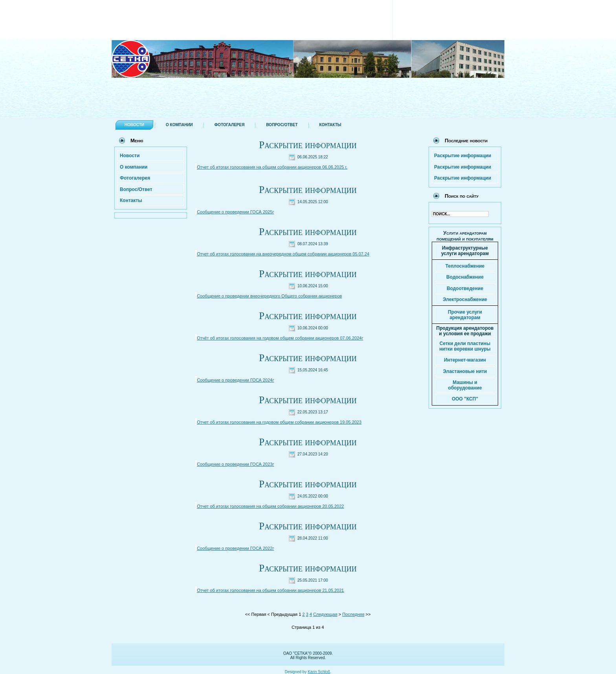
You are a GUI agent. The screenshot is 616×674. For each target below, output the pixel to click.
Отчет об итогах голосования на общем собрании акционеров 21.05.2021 (270, 590)
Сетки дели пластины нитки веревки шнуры (465, 346)
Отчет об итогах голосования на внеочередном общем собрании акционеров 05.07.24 (283, 254)
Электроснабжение (465, 299)
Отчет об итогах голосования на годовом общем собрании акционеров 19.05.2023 (279, 422)
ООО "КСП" (465, 399)
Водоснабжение (465, 277)
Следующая (325, 614)
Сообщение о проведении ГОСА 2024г (235, 380)
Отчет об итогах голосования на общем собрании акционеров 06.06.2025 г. (272, 167)
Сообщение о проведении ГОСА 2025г (235, 212)
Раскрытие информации (308, 145)
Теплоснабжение (465, 266)
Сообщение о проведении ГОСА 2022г (235, 548)
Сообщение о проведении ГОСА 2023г (235, 464)
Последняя (353, 614)
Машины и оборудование (465, 385)
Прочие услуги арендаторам (465, 315)
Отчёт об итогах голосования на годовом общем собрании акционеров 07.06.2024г (280, 338)
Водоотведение (465, 288)
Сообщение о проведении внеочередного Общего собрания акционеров (269, 296)
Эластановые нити (465, 371)
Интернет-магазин (465, 360)
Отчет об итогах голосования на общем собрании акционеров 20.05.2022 (270, 506)
